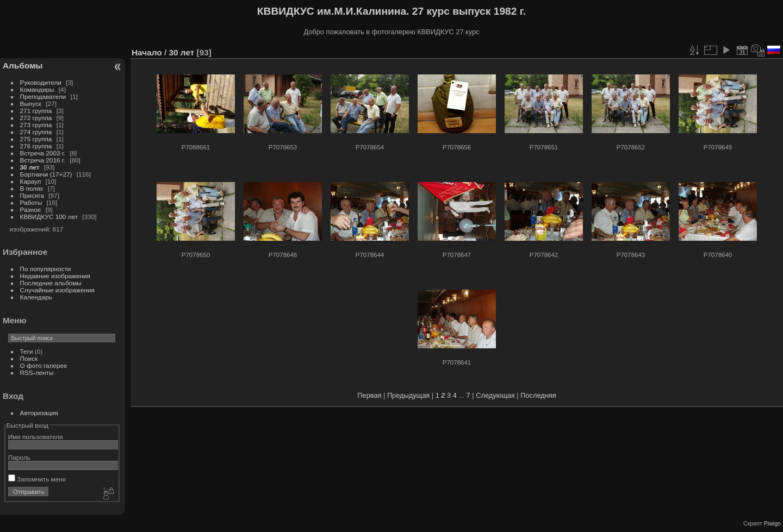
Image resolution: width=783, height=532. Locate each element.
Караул (31, 181)
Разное (31, 209)
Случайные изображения (57, 290)
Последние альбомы (51, 283)
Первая (369, 395)
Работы (31, 202)
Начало (147, 52)
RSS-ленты (37, 373)
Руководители (41, 82)
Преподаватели (43, 96)
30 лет (30, 167)
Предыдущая (408, 395)
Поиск (29, 358)
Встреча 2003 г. (43, 153)
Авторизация (39, 413)
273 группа (36, 125)
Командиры (37, 89)
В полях (32, 188)
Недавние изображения (55, 276)
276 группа (36, 146)
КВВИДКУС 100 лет (49, 217)
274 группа (36, 132)
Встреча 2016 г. (43, 160)
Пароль (19, 457)
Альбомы (23, 65)
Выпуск (31, 104)
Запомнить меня (37, 479)
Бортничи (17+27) (46, 174)
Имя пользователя (36, 437)
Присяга (32, 195)
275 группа (36, 139)
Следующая (495, 395)
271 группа (36, 111)
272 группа (36, 118)
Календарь (36, 297)
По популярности (46, 269)
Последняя (538, 395)
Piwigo (772, 523)
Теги (27, 351)
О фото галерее (44, 365)
